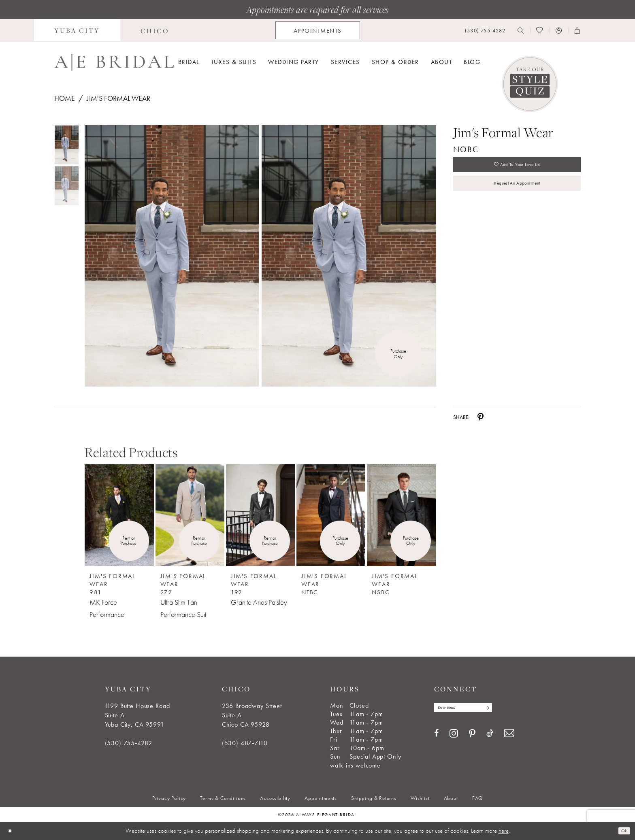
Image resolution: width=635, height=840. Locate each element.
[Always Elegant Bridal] (114, 62)
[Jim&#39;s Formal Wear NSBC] (401, 515)
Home (65, 98)
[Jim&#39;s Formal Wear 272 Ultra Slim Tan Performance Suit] (190, 515)
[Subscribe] (507, 709)
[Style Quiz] (530, 84)
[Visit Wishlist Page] (540, 30)
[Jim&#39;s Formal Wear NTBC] (331, 515)
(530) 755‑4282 (129, 743)
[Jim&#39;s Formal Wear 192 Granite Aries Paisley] (260, 515)
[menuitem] (77, 30)
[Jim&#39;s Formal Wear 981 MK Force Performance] (119, 515)
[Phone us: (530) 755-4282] (485, 31)
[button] (559, 30)
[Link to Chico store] (155, 30)
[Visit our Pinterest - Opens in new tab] (472, 737)
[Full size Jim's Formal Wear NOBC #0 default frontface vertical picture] (172, 256)
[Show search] (521, 30)
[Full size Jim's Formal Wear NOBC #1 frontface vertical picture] (349, 256)
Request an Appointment (517, 194)
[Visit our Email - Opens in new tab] (509, 736)
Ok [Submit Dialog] (622, 831)
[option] (119, 536)
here (504, 831)
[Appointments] (318, 30)
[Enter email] (474, 709)
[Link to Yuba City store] (77, 30)
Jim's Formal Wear (118, 98)
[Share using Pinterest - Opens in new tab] (481, 417)
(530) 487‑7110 (245, 743)
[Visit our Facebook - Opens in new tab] (436, 736)
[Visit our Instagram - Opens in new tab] (454, 736)
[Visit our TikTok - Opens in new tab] (490, 736)
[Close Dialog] (12, 831)
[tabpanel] (170, 256)
